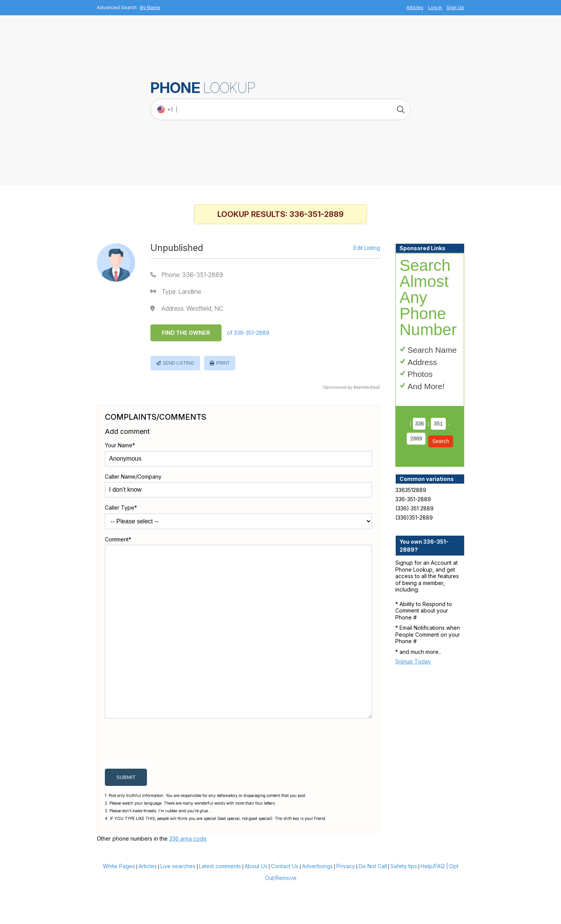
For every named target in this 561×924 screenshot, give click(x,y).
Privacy (346, 903)
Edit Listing (367, 248)
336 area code (188, 875)
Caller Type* (121, 508)
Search (440, 441)
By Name (150, 7)
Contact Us (285, 903)
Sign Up (455, 7)
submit (126, 814)
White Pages (119, 903)
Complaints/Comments (156, 417)
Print (223, 363)
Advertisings (317, 903)
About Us (256, 903)
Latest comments (220, 903)
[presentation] (163, 782)
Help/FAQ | (434, 903)
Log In (435, 7)
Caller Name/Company (133, 477)
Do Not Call (373, 903)
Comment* (118, 539)
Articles (415, 7)
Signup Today (413, 661)
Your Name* (120, 445)
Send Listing (179, 363)
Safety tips (404, 903)
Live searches (178, 903)
